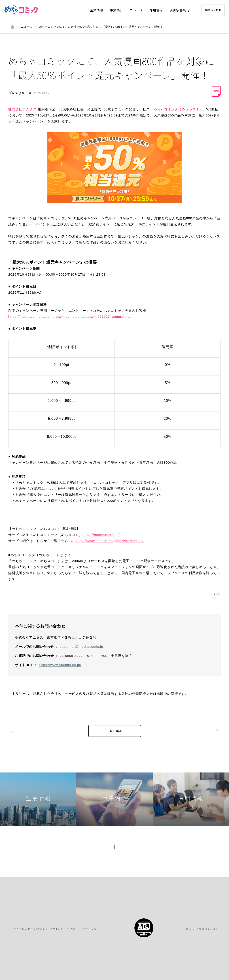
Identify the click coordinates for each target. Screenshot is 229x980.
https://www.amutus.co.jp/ (60, 665)
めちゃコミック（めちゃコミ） (178, 109)
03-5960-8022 (71, 656)
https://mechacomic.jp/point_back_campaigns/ (70, 317)
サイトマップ (91, 929)
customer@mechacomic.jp (82, 647)
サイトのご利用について (29, 929)
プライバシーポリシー (64, 929)
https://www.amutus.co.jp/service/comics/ (109, 541)
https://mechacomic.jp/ (101, 535)
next (213, 731)
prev (16, 731)
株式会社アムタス (22, 109)
